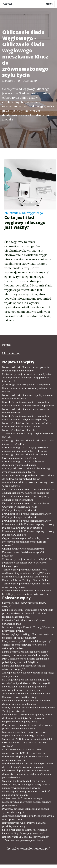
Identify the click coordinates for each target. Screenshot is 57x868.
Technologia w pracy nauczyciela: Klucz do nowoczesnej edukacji (26, 585)
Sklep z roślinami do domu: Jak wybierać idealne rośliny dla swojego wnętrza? (25, 831)
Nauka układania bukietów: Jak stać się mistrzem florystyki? (24, 667)
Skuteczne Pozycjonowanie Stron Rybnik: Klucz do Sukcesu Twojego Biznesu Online (26, 578)
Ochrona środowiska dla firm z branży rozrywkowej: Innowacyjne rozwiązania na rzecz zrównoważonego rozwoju (26, 784)
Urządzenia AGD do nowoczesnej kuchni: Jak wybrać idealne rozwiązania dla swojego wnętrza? (27, 742)
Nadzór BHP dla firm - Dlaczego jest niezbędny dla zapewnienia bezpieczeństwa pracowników (27, 802)
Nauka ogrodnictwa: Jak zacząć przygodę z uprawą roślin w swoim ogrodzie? (27, 425)
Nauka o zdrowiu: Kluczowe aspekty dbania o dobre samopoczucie (27, 397)
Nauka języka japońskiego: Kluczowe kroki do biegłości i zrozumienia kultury (28, 636)
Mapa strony (11, 353)
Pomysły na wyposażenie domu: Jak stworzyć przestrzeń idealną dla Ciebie (27, 727)
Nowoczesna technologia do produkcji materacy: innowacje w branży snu (24, 688)
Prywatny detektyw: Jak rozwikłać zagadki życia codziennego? (26, 811)
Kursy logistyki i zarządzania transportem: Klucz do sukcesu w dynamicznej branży (26, 418)
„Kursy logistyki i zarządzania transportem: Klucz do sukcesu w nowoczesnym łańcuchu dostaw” (27, 388)
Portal (7, 4)
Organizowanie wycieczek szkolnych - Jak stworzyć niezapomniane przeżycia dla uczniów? (26, 542)
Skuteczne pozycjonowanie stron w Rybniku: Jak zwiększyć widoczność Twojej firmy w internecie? (27, 378)
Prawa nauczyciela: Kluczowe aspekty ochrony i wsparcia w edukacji (28, 533)
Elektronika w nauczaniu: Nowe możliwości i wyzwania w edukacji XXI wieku (27, 505)
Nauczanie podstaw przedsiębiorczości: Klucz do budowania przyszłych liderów (28, 477)
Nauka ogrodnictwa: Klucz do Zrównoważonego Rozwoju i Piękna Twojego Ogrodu (27, 433)
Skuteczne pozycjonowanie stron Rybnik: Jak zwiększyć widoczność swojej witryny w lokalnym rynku (27, 563)
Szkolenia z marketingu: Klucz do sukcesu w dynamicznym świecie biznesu (27, 702)
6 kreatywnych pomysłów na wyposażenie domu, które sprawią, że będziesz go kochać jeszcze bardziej (27, 774)
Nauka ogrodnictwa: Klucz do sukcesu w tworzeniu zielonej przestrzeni (25, 456)
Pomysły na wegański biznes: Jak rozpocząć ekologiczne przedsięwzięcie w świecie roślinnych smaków (27, 645)
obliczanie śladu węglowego (24, 213)
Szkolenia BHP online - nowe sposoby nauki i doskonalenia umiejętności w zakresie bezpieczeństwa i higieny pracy (27, 718)
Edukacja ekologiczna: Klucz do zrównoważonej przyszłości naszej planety (26, 512)
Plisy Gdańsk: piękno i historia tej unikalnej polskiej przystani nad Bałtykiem (26, 660)
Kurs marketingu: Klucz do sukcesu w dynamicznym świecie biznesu (23, 463)
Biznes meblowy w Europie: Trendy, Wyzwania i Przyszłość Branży (28, 629)
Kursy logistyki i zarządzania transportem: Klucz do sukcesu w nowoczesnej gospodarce (28, 404)
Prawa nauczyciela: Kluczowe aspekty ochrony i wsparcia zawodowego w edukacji (28, 526)
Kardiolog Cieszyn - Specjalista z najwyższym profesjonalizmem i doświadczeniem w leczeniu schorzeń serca (28, 613)
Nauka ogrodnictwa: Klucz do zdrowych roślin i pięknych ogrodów (28, 442)
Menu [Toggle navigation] (49, 4)
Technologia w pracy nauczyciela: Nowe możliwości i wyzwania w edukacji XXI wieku (27, 571)
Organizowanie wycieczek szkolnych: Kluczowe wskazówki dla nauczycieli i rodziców (23, 552)
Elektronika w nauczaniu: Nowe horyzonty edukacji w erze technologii (26, 498)
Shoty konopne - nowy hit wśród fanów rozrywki (24, 605)
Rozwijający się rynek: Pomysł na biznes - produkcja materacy (25, 824)
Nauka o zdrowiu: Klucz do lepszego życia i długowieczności (26, 411)
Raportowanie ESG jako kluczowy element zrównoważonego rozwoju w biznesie (26, 838)
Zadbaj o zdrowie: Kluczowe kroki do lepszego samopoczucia (28, 674)
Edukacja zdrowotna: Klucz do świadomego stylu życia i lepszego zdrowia (27, 470)
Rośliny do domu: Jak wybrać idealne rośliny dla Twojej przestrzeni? (28, 709)
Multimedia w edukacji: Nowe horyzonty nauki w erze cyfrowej (28, 484)
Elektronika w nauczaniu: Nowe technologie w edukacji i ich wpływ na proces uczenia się (28, 491)
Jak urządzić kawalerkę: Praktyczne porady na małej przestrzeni (28, 818)
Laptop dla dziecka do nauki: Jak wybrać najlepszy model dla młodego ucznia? (25, 734)
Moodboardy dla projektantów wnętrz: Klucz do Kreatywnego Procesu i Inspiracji (28, 765)
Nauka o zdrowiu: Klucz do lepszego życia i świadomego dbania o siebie (26, 369)
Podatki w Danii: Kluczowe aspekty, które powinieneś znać (25, 622)
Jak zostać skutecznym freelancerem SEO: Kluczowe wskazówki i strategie (26, 695)
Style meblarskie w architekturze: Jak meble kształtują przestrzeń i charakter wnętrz (27, 592)
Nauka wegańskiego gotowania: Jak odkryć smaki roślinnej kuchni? (26, 793)
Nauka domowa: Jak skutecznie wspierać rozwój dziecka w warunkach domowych (25, 653)
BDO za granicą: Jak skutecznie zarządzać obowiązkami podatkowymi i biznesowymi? (26, 681)
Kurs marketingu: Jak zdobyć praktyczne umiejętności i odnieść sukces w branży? (25, 449)
